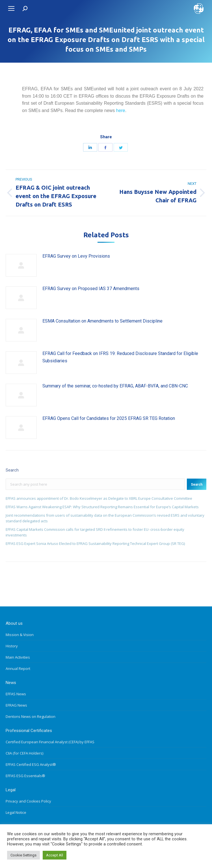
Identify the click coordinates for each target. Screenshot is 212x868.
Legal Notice (16, 812)
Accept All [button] (55, 855)
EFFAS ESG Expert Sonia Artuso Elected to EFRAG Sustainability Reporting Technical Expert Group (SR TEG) (95, 543)
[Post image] (21, 265)
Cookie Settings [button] (23, 855)
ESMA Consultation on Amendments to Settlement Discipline (102, 321)
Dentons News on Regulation (31, 716)
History (12, 646)
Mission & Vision (20, 635)
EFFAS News (16, 694)
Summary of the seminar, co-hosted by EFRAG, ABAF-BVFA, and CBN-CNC (115, 386)
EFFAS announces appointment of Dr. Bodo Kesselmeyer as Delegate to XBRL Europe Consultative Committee (99, 498)
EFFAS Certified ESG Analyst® (31, 764)
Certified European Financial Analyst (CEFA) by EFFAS (50, 742)
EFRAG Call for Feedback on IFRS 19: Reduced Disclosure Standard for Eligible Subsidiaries (120, 357)
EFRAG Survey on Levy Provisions (76, 256)
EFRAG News (16, 705)
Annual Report (18, 668)
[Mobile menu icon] (11, 8)
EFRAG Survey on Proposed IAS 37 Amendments (91, 289)
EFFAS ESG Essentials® (25, 776)
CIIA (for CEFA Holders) (24, 753)
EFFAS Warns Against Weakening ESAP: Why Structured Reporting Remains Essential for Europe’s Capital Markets (102, 507)
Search (197, 485)
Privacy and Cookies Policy (28, 801)
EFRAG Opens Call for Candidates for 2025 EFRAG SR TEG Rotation (109, 418)
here (121, 110)
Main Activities (18, 657)
